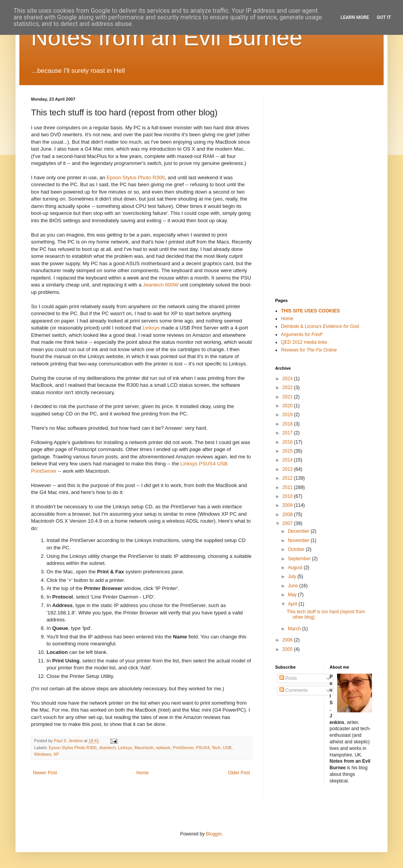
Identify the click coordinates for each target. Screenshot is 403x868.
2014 (288, 460)
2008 (288, 515)
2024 (288, 379)
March (295, 629)
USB (227, 748)
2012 (288, 478)
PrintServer (183, 748)
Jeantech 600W (161, 285)
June (294, 586)
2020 (288, 406)
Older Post (239, 773)
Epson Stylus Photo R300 (136, 178)
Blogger (214, 834)
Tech (216, 748)
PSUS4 (202, 748)
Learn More (355, 17)
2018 (288, 424)
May (293, 595)
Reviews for (309, 350)
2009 (288, 505)
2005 (288, 649)
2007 (288, 523)
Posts (288, 678)
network (163, 748)
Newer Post (45, 773)
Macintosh (144, 748)
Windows (43, 754)
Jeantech (107, 748)
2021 (288, 397)
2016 (288, 442)
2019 (288, 415)
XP (56, 754)
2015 (288, 451)
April (293, 604)
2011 (288, 487)
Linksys (151, 328)
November (299, 540)
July (293, 576)
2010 (288, 496)
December (299, 531)
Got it (384, 17)
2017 (288, 433)
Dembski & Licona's (320, 326)
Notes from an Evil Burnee (167, 37)
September (300, 559)
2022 (288, 388)
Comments (294, 690)
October (297, 549)
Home (143, 773)
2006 (288, 640)
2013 (288, 469)
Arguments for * (302, 335)
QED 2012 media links (304, 342)
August (296, 568)
